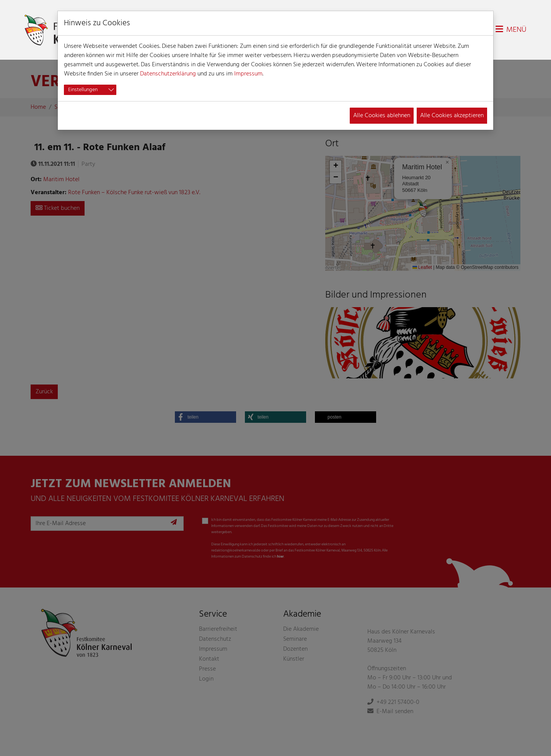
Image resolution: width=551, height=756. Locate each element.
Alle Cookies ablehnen (382, 116)
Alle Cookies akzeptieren (452, 116)
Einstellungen (83, 90)
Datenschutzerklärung (168, 74)
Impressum (248, 74)
